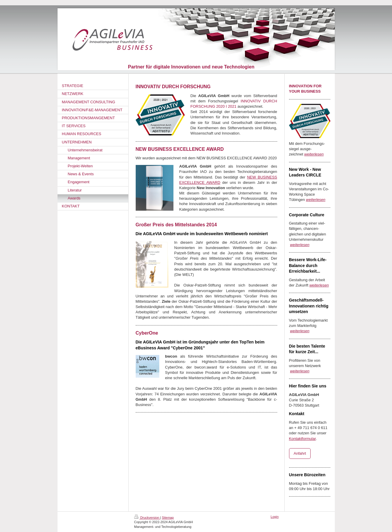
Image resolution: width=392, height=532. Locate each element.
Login (275, 517)
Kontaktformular (302, 439)
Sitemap (168, 518)
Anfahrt (300, 453)
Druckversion (147, 518)
